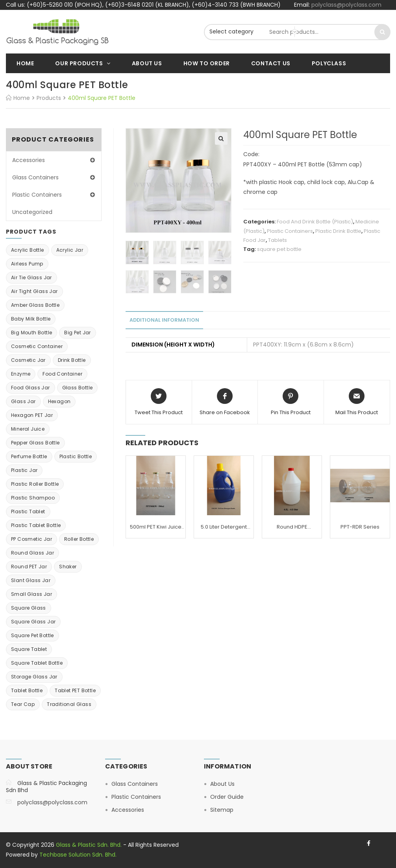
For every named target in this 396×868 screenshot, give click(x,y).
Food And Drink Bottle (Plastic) (315, 222)
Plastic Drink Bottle (338, 231)
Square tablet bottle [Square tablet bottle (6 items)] (37, 663)
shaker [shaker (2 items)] (68, 567)
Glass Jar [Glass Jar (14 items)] (23, 401)
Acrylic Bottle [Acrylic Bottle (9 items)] (28, 250)
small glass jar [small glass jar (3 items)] (31, 594)
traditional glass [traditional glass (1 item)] (69, 704)
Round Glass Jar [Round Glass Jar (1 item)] (32, 553)
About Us (222, 784)
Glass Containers (35, 177)
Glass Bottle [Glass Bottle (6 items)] (78, 388)
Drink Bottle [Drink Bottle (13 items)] (72, 360)
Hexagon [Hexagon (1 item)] (59, 401)
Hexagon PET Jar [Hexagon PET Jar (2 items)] (32, 415)
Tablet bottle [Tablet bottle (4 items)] (27, 690)
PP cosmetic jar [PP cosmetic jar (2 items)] (31, 539)
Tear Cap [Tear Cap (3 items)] (23, 704)
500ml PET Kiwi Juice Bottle (156, 527)
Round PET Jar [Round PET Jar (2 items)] (29, 567)
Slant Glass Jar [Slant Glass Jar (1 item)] (31, 580)
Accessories (29, 160)
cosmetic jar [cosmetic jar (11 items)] (28, 360)
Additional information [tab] (164, 320)
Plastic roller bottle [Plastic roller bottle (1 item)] (35, 484)
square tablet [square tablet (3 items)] (29, 649)
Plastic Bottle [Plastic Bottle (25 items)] (76, 456)
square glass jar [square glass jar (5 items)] (33, 622)
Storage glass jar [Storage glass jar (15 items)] (34, 677)
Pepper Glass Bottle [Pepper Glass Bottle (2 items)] (35, 443)
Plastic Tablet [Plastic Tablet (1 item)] (28, 511)
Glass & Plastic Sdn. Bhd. (89, 845)
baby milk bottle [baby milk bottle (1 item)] (31, 319)
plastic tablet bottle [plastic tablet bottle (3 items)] (36, 525)
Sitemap (222, 810)
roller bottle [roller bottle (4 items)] (79, 539)
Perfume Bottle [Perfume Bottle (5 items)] (29, 456)
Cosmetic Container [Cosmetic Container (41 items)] (37, 346)
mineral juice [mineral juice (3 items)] (28, 429)
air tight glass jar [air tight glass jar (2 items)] (34, 291)
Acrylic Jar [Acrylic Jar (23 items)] (70, 250)
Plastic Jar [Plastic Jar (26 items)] (24, 470)
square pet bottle (279, 249)
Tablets (278, 240)
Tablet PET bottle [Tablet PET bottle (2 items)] (75, 690)
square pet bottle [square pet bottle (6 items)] (32, 635)
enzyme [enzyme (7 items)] (21, 374)
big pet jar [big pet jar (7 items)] (77, 333)
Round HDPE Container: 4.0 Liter (292, 527)
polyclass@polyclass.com (346, 5)
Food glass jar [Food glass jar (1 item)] (31, 388)
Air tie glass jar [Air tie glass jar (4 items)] (31, 277)
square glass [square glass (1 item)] (29, 608)
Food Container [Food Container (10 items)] (62, 374)
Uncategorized (32, 212)
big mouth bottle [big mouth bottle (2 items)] (31, 333)
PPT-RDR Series (360, 527)
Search (382, 32)
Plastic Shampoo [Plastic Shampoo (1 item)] (33, 498)
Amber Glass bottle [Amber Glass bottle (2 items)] (35, 305)
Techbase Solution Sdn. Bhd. (78, 855)
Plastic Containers (290, 231)
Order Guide (227, 797)
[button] (221, 138)
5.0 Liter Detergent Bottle (224, 527)
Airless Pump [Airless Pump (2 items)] (27, 264)
